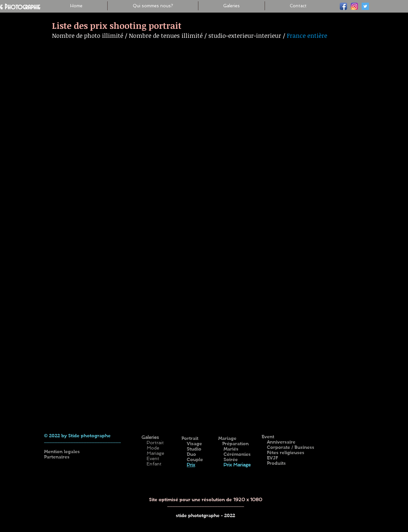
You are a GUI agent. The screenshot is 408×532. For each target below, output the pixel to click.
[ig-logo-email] (354, 6)
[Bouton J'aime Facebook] (323, 426)
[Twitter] (365, 6)
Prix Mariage (236, 465)
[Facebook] (343, 6)
